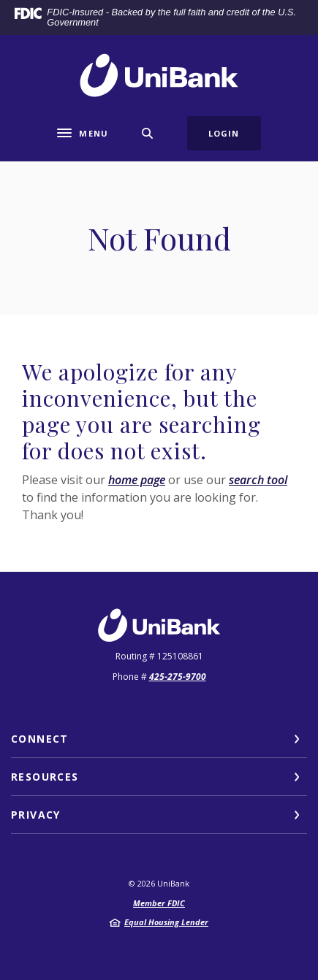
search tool (258, 480)
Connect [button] (40, 739)
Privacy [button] (36, 815)
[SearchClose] (148, 133)
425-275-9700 (178, 677)
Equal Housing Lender (166, 922)
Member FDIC (159, 903)
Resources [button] (45, 777)
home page (137, 480)
